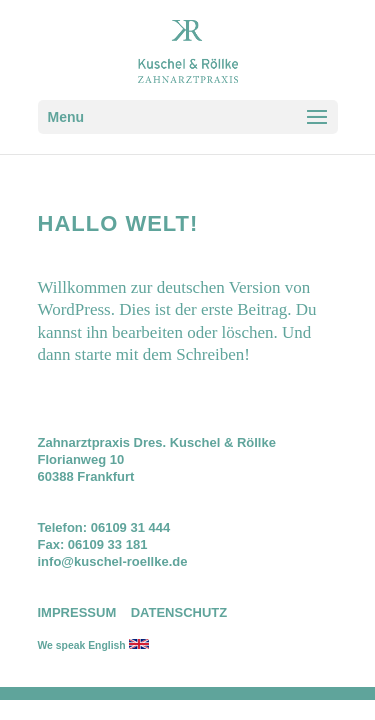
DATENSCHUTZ (179, 612)
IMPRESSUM (77, 612)
